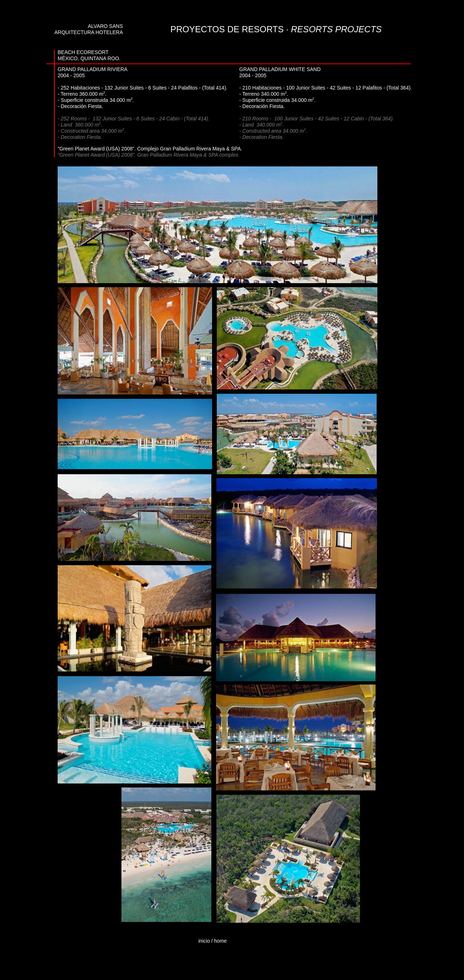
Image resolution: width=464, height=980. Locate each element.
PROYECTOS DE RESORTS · (276, 29)
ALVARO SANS (105, 26)
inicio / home (213, 941)
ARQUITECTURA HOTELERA (89, 32)
